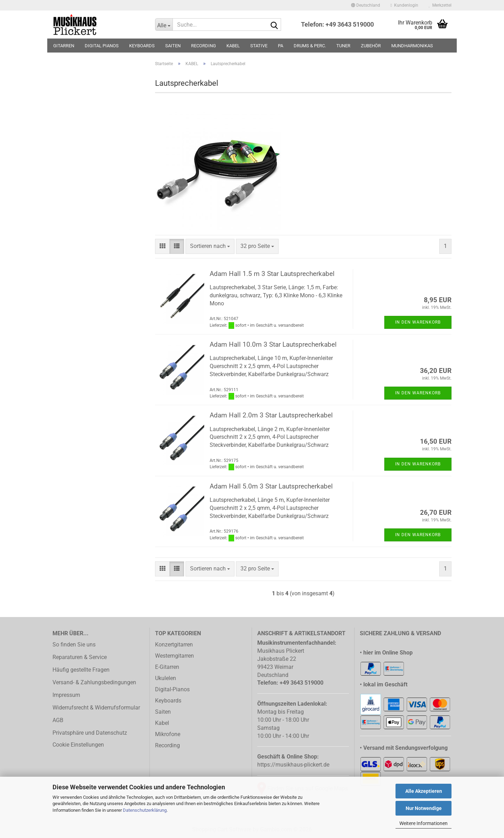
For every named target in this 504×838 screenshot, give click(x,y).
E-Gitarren (167, 667)
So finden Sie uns (74, 645)
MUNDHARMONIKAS (412, 46)
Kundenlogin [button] (404, 5)
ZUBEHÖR (371, 46)
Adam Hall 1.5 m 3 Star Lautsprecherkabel (272, 274)
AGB (58, 720)
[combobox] (210, 246)
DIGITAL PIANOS (102, 46)
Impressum (66, 695)
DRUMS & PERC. (310, 46)
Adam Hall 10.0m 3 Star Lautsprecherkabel (273, 344)
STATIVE (259, 46)
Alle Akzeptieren (424, 791)
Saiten (163, 712)
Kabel (162, 723)
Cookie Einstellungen (78, 745)
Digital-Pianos (172, 689)
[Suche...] (164, 25)
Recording (167, 745)
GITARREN (64, 46)
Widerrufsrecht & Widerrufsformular (96, 708)
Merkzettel (440, 5)
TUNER (343, 46)
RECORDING (204, 46)
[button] (366, 5)
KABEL (233, 46)
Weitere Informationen (423, 823)
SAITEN (173, 46)
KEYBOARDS (142, 46)
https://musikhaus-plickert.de (293, 765)
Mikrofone (168, 734)
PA (281, 46)
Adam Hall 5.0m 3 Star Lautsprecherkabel (271, 486)
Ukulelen (166, 678)
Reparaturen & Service (80, 657)
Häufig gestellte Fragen (81, 670)
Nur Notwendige (424, 808)
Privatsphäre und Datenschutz (90, 733)
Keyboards (168, 701)
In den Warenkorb (418, 322)
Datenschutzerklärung (145, 810)
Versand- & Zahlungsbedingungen (94, 682)
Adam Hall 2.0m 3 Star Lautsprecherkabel (271, 415)
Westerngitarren (174, 656)
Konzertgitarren (174, 645)
